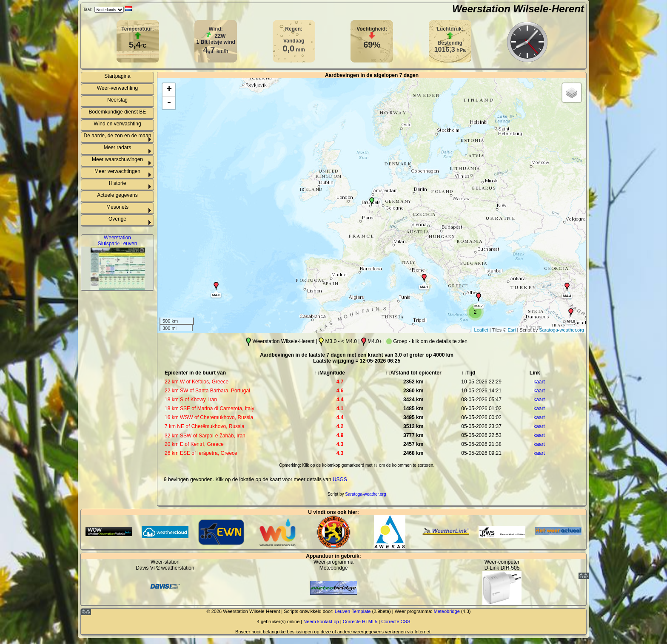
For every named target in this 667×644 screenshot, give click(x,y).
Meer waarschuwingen (117, 159)
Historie (118, 183)
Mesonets (117, 207)
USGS (340, 479)
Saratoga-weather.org (562, 330)
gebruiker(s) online (280, 621)
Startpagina (117, 76)
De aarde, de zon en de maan (118, 136)
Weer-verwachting (117, 88)
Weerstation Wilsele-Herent (518, 9)
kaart (539, 382)
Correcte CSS (396, 621)
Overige (117, 219)
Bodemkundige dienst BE (118, 112)
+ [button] (169, 90)
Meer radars (118, 148)
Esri (512, 330)
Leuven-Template (353, 611)
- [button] (169, 103)
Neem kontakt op (321, 621)
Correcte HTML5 (360, 621)
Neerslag (117, 100)
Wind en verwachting (117, 124)
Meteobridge (446, 611)
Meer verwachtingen (117, 171)
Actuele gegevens (117, 195)
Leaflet (481, 330)
